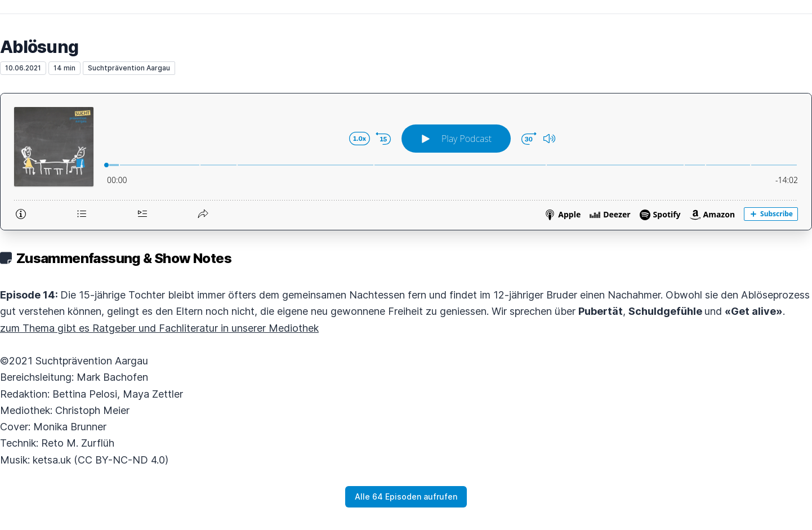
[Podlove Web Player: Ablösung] (406, 162)
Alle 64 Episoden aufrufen (406, 496)
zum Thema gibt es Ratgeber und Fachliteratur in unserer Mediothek (159, 328)
